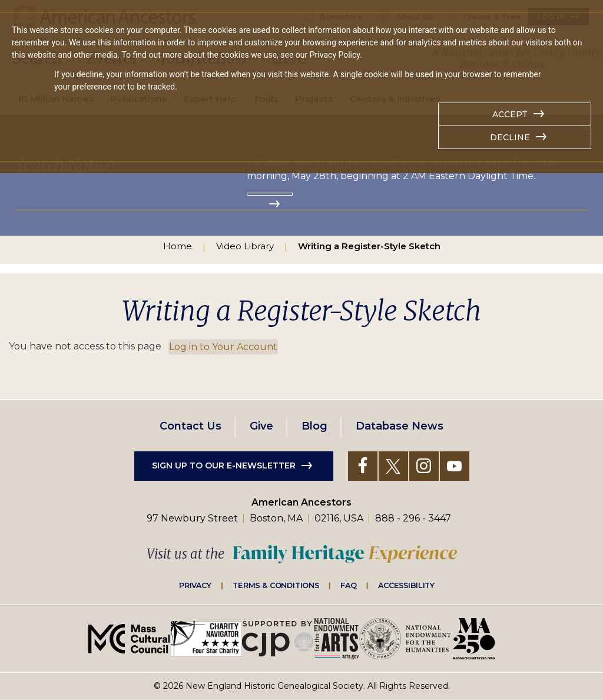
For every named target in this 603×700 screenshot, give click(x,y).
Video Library (245, 246)
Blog (314, 426)
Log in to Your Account (223, 347)
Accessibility (406, 585)
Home (178, 246)
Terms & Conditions (276, 585)
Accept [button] (510, 114)
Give (261, 426)
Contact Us (190, 426)
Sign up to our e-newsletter (224, 465)
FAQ (349, 585)
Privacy (196, 585)
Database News (400, 426)
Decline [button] (510, 137)
